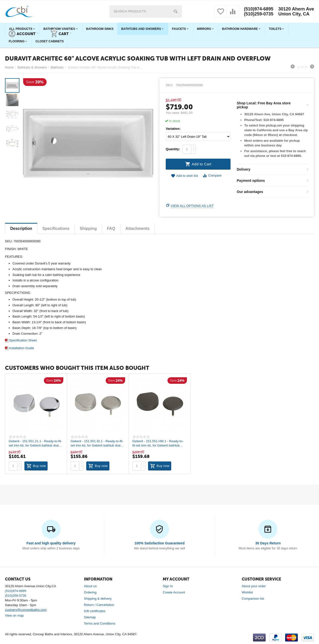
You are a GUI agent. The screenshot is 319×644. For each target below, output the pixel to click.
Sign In (168, 586)
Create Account (174, 592)
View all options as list (192, 206)
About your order (254, 586)
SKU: (169, 85)
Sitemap (90, 617)
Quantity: (173, 149)
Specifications (56, 228)
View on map (14, 615)
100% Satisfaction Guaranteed (160, 543)
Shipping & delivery (98, 599)
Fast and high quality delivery (51, 543)
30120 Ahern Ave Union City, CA (296, 11)
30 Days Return (268, 543)
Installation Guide (20, 348)
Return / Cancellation (99, 605)
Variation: (173, 129)
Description (21, 228)
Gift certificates (95, 611)
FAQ (111, 228)
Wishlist (247, 592)
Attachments (137, 228)
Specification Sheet (21, 340)
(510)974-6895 (259, 9)
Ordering (90, 592)
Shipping (88, 228)
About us (90, 586)
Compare (212, 176)
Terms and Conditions (100, 623)
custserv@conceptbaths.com (26, 610)
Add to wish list (184, 176)
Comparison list (253, 599)
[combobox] (146, 11)
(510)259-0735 (259, 14)
